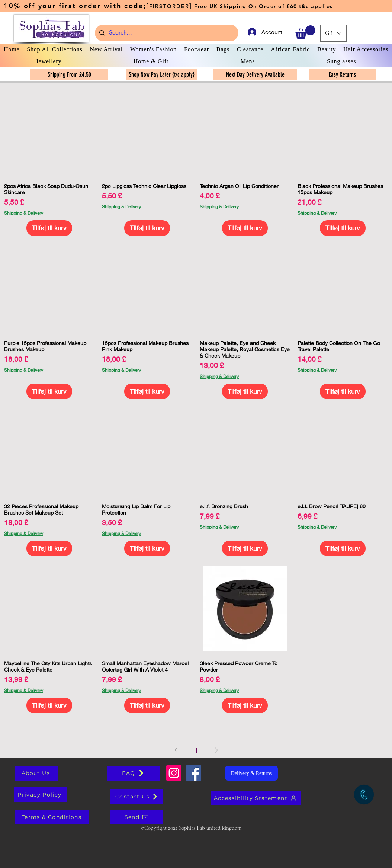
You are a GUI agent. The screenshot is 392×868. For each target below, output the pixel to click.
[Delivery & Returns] (251, 773)
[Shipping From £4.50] (69, 75)
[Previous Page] (176, 750)
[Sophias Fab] (174, 773)
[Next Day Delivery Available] (255, 75)
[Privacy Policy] (40, 795)
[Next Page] (216, 750)
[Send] (137, 817)
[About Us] (36, 773)
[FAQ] (134, 773)
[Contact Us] (137, 797)
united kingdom (224, 828)
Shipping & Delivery (24, 213)
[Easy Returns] (342, 75)
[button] (305, 32)
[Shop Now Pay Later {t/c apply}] (162, 75)
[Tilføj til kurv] (49, 228)
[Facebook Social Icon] (194, 773)
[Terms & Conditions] (52, 817)
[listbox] (333, 33)
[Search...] (166, 33)
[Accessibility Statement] (256, 798)
